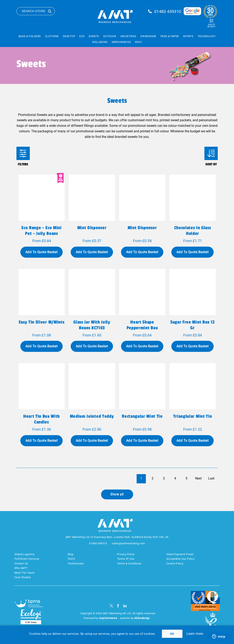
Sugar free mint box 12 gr (193, 325)
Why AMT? (21, 568)
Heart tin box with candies (41, 419)
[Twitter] (111, 606)
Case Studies (23, 577)
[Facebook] (118, 606)
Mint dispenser (92, 228)
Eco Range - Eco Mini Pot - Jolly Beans (41, 231)
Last (211, 478)
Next (198, 478)
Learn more (195, 634)
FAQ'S (71, 559)
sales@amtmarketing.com (128, 543)
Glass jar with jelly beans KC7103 (92, 325)
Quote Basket (212, 26)
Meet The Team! (25, 573)
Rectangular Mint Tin (142, 416)
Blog (71, 554)
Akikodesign (142, 618)
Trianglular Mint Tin (193, 416)
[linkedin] (125, 606)
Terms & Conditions (129, 563)
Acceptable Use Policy (180, 559)
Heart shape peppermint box (142, 325)
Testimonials (76, 563)
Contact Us (21, 563)
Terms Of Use (126, 559)
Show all (117, 494)
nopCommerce (108, 618)
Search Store (34, 11)
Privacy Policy (126, 554)
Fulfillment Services (27, 559)
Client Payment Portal (180, 554)
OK (172, 634)
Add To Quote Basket (41, 252)
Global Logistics (25, 554)
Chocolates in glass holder (193, 231)
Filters (23, 153)
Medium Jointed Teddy (92, 416)
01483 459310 (168, 11)
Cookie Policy (175, 563)
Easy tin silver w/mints (41, 322)
